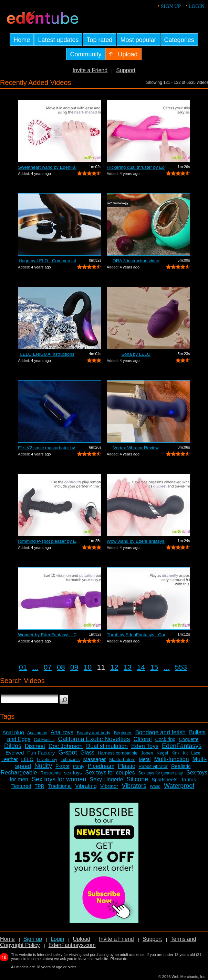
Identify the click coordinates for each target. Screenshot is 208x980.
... (35, 667)
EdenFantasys (182, 746)
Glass (87, 753)
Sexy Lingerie (106, 779)
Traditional (60, 786)
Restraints (51, 773)
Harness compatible (118, 753)
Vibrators (134, 786)
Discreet (35, 746)
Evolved (15, 753)
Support (126, 70)
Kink (175, 753)
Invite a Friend (90, 70)
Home (7, 939)
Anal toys (62, 732)
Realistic (181, 766)
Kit (185, 753)
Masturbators (122, 759)
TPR (40, 786)
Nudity (43, 766)
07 (48, 667)
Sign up (171, 6)
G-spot (67, 752)
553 (181, 667)
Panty (79, 766)
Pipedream (101, 766)
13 (128, 667)
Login (196, 6)
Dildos (13, 746)
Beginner (123, 733)
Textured (21, 786)
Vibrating (86, 786)
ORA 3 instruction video (136, 261)
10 (88, 667)
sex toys (73, 773)
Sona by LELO (136, 354)
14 (141, 667)
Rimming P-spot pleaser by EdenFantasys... (47, 541)
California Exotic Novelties (94, 739)
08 (61, 667)
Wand (155, 786)
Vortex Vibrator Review (136, 448)
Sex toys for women (59, 779)
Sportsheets (164, 780)
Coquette (189, 739)
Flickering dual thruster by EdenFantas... (136, 167)
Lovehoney (47, 760)
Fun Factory (41, 753)
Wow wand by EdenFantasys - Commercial (136, 541)
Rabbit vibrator (153, 766)
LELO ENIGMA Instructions (48, 354)
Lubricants (70, 760)
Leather (9, 759)
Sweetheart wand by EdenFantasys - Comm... (47, 167)
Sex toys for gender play (161, 773)
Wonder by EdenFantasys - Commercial (47, 635)
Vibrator (109, 786)
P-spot (62, 766)
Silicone (137, 779)
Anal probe (37, 733)
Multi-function (171, 759)
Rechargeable (19, 773)
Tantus (188, 779)
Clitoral (143, 739)
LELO (27, 759)
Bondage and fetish (160, 732)
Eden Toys (145, 746)
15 (154, 667)
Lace (196, 753)
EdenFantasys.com (72, 945)
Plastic (126, 766)
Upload (81, 939)
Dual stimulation (107, 746)
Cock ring (165, 739)
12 (114, 667)
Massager (94, 759)
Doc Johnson (66, 746)
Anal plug (13, 732)
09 (74, 667)
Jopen (147, 753)
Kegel (162, 753)
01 (23, 667)
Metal (145, 759)
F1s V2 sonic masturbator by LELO (47, 448)
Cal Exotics (44, 740)
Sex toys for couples (110, 773)
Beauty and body (94, 733)
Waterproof (179, 786)
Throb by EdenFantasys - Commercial (136, 635)
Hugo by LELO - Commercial (47, 261)
